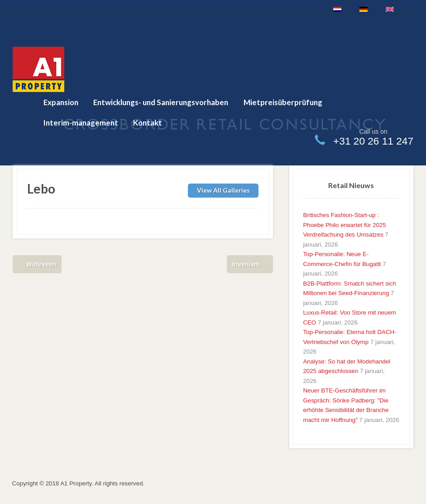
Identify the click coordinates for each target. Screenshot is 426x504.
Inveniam (250, 264)
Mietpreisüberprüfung (283, 102)
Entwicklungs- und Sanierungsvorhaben (161, 102)
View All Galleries (223, 190)
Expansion (61, 102)
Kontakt (148, 123)
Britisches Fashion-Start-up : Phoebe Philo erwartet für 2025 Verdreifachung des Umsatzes (344, 225)
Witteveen (37, 264)
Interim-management (81, 123)
